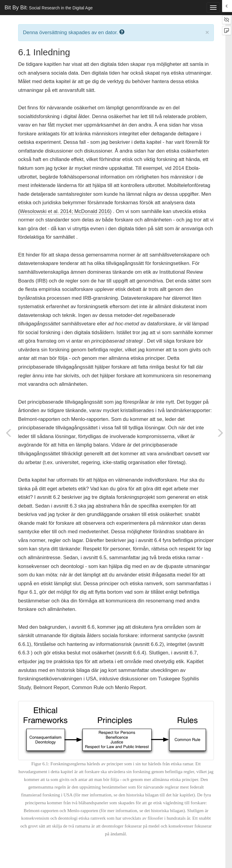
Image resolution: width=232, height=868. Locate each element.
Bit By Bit (49, 8)
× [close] (207, 32)
